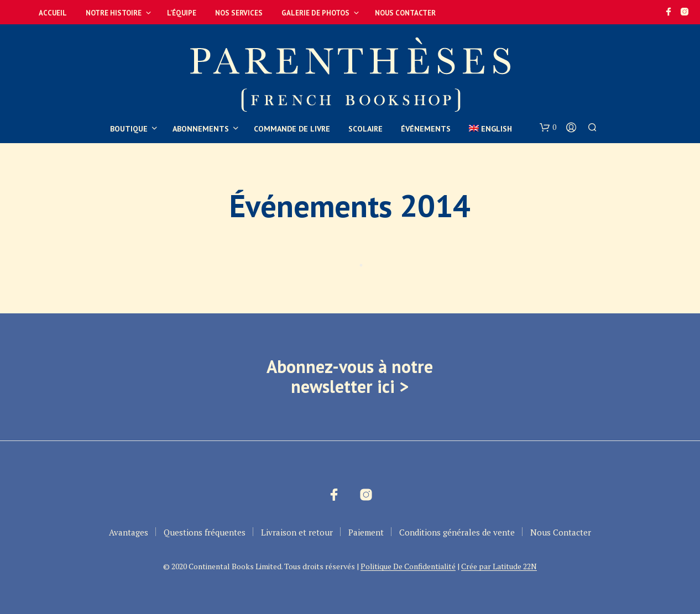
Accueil (53, 13)
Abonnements (201, 129)
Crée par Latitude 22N (499, 566)
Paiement (366, 532)
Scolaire (365, 129)
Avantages (129, 532)
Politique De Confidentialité (408, 566)
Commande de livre (292, 129)
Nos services (239, 13)
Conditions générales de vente (457, 532)
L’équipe (182, 13)
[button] (548, 128)
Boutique (129, 129)
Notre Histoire (114, 13)
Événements (426, 129)
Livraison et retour (297, 532)
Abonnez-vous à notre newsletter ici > (350, 376)
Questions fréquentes (205, 532)
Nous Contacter (405, 13)
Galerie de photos (315, 13)
